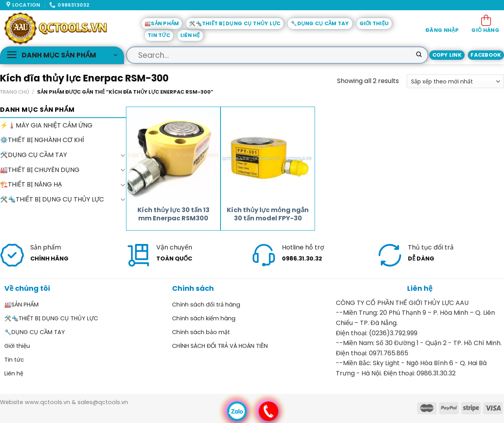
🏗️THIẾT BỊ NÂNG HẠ (31, 184)
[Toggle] (123, 155)
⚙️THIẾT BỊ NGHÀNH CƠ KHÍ (42, 140)
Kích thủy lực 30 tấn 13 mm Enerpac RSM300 (173, 214)
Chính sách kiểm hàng (204, 318)
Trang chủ (15, 92)
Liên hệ (190, 35)
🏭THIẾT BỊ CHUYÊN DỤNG (40, 170)
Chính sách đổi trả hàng (206, 305)
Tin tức (159, 35)
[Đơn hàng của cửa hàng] (455, 81)
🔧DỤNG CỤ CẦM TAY (320, 23)
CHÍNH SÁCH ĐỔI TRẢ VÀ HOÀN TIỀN (220, 346)
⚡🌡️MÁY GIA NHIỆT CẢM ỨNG (46, 125)
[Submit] (419, 55)
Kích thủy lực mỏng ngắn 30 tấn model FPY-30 (268, 214)
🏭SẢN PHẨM (162, 23)
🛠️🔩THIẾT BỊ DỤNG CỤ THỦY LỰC (235, 23)
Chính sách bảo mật (201, 332)
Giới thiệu (374, 23)
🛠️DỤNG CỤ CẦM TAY (33, 155)
